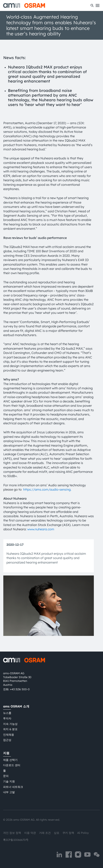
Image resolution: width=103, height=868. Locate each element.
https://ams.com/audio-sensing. (47, 489)
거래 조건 (45, 833)
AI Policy (83, 833)
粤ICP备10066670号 (16, 840)
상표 (57, 833)
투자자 (7, 718)
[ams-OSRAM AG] (24, 5)
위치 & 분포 (10, 729)
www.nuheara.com (41, 529)
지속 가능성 (10, 724)
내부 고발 (9, 792)
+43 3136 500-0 (20, 689)
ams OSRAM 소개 (16, 706)
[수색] (92, 5)
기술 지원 (9, 781)
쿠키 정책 (68, 833)
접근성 (7, 740)
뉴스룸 (7, 713)
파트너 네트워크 (13, 787)
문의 (6, 776)
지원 (6, 753)
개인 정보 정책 (12, 833)
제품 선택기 (10, 760)
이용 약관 (30, 833)
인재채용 (9, 735)
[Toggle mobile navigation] (98, 5)
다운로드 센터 (12, 765)
